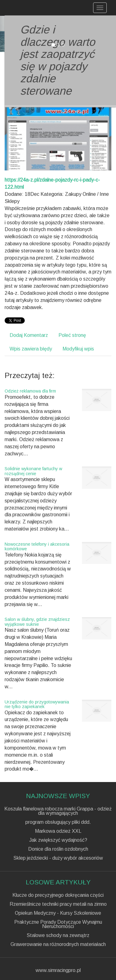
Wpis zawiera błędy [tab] (31, 349)
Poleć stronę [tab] (72, 335)
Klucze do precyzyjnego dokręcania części (58, 895)
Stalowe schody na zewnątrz (58, 935)
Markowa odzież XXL (58, 831)
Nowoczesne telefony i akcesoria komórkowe (37, 546)
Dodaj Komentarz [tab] (29, 335)
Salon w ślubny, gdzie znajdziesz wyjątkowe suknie (37, 622)
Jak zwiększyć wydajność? (58, 840)
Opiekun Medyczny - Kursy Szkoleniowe (58, 913)
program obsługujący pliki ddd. (58, 822)
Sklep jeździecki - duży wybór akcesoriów (58, 858)
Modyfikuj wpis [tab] (78, 349)
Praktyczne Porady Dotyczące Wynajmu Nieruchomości (58, 924)
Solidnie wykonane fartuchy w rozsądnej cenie (33, 471)
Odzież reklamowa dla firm (30, 391)
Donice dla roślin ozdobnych (58, 849)
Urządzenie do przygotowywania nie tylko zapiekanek (37, 704)
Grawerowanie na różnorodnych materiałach (58, 944)
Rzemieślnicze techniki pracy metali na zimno (58, 904)
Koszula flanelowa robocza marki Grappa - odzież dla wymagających (58, 811)
